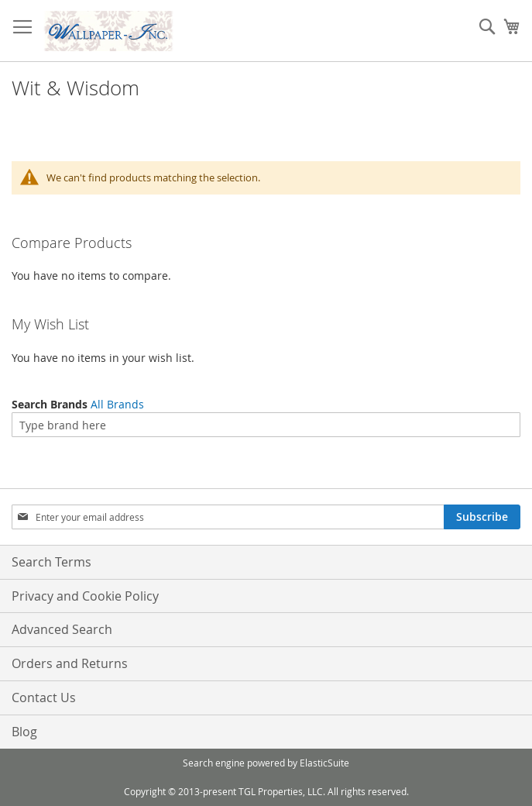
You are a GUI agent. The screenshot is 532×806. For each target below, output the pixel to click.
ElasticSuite (324, 763)
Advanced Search (62, 629)
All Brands (117, 404)
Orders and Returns (70, 663)
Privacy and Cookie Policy (85, 596)
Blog (24, 732)
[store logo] (108, 31)
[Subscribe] (482, 517)
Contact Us (44, 697)
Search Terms (51, 562)
